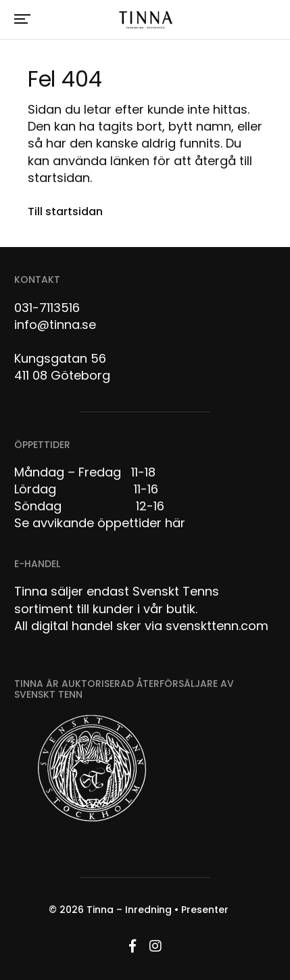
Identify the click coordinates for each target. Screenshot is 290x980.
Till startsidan (65, 211)
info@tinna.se (55, 325)
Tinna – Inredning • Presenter (158, 910)
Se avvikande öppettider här (100, 523)
